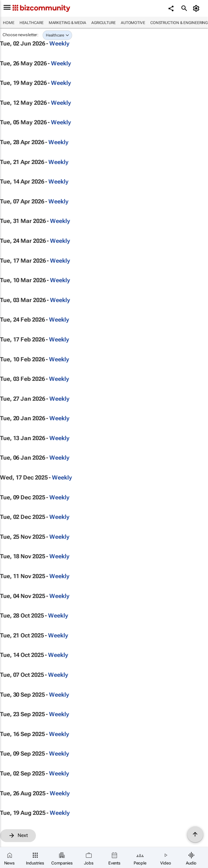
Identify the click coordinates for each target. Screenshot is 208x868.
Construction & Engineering (179, 23)
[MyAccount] (197, 8)
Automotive (133, 23)
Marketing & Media (67, 23)
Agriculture (104, 23)
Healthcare (32, 23)
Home (9, 23)
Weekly (59, 43)
